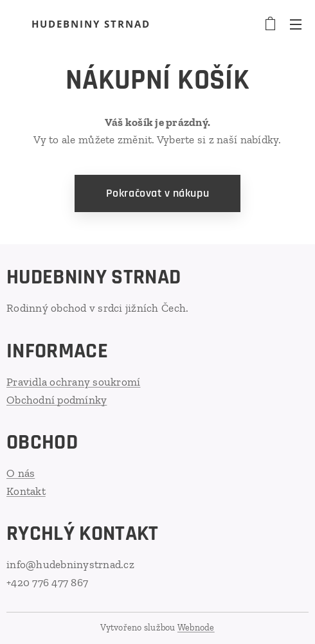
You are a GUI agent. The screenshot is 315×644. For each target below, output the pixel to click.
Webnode (196, 628)
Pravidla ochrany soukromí (73, 382)
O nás (21, 474)
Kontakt (26, 491)
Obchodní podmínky (57, 400)
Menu (296, 24)
